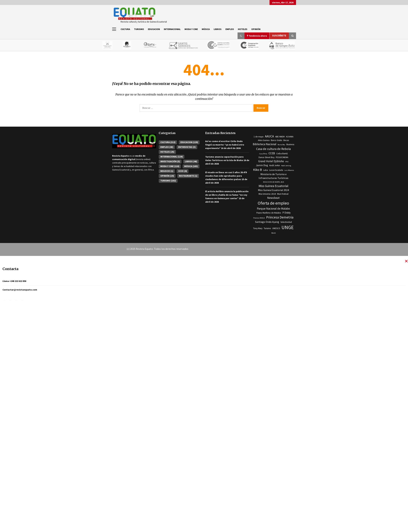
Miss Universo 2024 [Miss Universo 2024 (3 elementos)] (267, 194)
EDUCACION (154, 29)
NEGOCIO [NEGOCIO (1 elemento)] (167, 171)
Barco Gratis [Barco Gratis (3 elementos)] (276, 140)
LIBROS (218, 29)
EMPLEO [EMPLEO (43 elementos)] (167, 147)
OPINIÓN (256, 29)
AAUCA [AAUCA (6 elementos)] (269, 136)
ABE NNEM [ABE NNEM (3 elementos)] (280, 137)
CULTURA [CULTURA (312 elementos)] (168, 142)
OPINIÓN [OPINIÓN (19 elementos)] (167, 176)
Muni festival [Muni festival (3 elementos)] (283, 194)
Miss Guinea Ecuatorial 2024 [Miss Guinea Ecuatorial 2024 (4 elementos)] (273, 190)
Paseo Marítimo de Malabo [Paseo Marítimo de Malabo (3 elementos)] (269, 213)
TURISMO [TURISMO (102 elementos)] (168, 181)
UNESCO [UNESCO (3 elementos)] (276, 228)
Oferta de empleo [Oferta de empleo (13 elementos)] (273, 203)
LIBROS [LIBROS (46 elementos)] (191, 161)
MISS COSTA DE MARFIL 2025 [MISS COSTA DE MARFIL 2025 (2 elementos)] (273, 182)
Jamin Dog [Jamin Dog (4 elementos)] (262, 165)
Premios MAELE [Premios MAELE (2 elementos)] (259, 218)
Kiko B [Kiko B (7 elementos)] (258, 170)
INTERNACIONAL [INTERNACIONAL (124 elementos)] (172, 157)
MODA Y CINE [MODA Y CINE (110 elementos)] (170, 166)
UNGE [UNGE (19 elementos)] (288, 227)
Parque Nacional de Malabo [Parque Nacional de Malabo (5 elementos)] (273, 209)
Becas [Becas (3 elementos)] (286, 140)
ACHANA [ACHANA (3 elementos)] (290, 137)
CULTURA (125, 29)
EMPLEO (230, 29)
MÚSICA (206, 29)
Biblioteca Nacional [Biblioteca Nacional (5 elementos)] (265, 144)
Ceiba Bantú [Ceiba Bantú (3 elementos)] (282, 154)
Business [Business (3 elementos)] (290, 144)
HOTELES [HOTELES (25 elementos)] (167, 152)
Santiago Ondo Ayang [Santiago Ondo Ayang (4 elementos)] (267, 222)
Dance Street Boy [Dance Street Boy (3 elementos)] (267, 157)
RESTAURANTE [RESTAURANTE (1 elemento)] (188, 176)
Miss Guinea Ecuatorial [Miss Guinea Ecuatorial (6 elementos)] (273, 186)
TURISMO (139, 29)
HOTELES (243, 29)
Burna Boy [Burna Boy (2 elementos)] (281, 145)
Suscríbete (279, 36)
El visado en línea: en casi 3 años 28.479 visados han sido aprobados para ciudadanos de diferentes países (226, 176)
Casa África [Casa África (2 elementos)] (263, 154)
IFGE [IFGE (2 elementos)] (287, 162)
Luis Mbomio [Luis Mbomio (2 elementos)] (289, 170)
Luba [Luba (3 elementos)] (266, 170)
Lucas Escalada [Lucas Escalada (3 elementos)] (276, 170)
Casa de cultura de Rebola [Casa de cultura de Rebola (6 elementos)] (273, 149)
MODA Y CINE (191, 29)
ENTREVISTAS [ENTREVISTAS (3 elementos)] (187, 147)
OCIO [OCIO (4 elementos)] (183, 171)
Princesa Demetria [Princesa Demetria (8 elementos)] (280, 217)
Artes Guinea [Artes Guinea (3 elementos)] (264, 140)
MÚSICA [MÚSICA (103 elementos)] (191, 166)
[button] (241, 36)
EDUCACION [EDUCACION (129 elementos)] (189, 142)
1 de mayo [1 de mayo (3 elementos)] (259, 137)
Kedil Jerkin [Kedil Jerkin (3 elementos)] (275, 165)
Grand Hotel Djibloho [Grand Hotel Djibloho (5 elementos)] (271, 161)
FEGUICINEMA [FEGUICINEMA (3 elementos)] (282, 157)
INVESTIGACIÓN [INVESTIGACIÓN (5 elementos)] (170, 161)
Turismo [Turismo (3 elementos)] (267, 228)
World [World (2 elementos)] (273, 233)
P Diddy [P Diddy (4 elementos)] (286, 213)
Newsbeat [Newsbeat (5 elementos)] (273, 198)
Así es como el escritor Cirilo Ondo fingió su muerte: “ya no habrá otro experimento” (225, 145)
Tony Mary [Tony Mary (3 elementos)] (258, 228)
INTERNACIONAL (172, 29)
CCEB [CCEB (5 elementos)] (272, 153)
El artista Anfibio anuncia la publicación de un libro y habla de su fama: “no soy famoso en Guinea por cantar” (227, 195)
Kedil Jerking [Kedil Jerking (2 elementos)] (286, 166)
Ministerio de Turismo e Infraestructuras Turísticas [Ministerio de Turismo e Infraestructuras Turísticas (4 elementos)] (273, 176)
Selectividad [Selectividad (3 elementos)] (286, 222)
